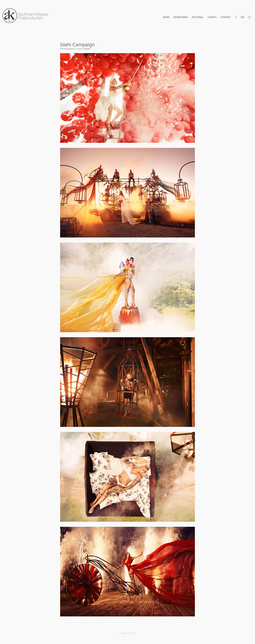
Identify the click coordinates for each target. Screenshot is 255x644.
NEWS (166, 17)
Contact (226, 17)
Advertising (181, 17)
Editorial (198, 17)
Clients (212, 17)
